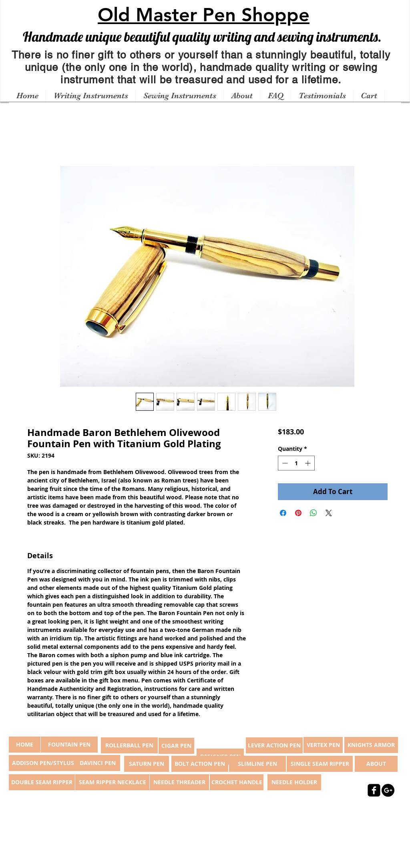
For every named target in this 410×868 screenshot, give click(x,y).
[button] (90, 96)
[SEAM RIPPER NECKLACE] (112, 782)
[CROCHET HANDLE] (237, 782)
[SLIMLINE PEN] (257, 764)
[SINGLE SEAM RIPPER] (320, 764)
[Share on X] (329, 513)
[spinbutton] (296, 463)
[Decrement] (284, 463)
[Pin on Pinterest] (298, 513)
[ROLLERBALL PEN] (129, 745)
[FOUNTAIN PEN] (69, 745)
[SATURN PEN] (147, 764)
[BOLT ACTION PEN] (200, 764)
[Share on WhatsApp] (314, 513)
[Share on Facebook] (283, 513)
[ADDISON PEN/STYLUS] (43, 763)
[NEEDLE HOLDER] (294, 782)
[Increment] (309, 463)
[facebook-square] (374, 790)
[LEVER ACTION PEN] (274, 745)
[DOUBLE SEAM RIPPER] (42, 782)
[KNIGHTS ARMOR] (371, 745)
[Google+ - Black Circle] (388, 790)
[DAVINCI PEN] (98, 763)
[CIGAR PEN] (176, 746)
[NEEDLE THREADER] (179, 782)
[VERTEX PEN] (323, 745)
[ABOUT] (376, 764)
